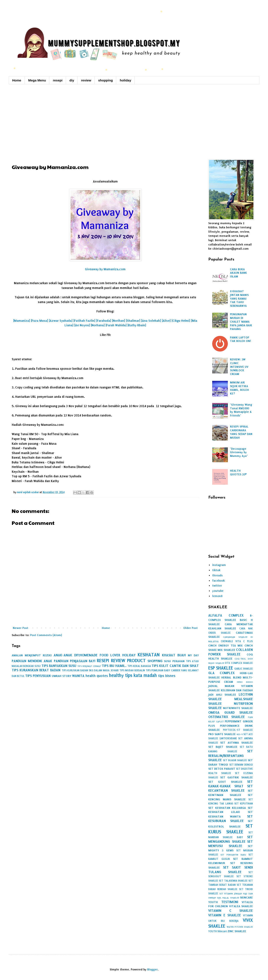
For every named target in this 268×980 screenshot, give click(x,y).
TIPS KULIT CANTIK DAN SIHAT (175, 666)
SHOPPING (155, 661)
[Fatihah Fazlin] (84, 321)
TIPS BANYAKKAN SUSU (59, 666)
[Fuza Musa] (39, 321)
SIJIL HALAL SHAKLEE (228, 898)
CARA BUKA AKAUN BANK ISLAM (238, 273)
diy (72, 80)
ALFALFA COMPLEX (226, 615)
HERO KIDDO (245, 682)
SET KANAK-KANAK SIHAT (231, 784)
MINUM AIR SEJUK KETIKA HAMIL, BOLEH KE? (239, 388)
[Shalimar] (133, 321)
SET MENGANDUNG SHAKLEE (231, 839)
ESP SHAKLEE (221, 668)
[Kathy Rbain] (137, 325)
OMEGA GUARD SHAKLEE (231, 712)
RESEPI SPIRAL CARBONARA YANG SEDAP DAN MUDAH (241, 432)
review (86, 80)
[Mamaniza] (22, 321)
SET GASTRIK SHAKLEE (237, 777)
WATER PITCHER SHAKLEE (240, 927)
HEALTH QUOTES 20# (238, 473)
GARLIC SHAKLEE (244, 669)
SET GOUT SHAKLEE (225, 782)
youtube (218, 591)
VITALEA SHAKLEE (241, 906)
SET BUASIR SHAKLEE (235, 760)
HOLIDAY (129, 655)
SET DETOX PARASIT (222, 769)
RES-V (240, 734)
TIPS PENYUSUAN (38, 676)
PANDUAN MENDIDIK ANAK (32, 661)
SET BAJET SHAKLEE (223, 747)
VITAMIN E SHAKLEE (225, 915)
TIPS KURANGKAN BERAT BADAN (36, 670)
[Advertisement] (134, 121)
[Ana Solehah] (151, 321)
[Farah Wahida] (116, 325)
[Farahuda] (104, 321)
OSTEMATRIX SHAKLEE (227, 717)
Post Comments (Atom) (46, 635)
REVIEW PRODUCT (128, 661)
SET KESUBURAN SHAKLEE (231, 819)
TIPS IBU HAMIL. (114, 666)
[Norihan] (119, 321)
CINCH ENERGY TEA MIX (225, 646)
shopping (106, 80)
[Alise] (166, 321)
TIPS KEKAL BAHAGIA (139, 666)
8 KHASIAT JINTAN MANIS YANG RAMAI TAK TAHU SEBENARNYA (239, 298)
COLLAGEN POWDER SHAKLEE (231, 652)
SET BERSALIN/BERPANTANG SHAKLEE (231, 756)
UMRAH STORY (61, 676)
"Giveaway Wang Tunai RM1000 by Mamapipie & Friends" (241, 410)
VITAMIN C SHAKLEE (231, 911)
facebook (218, 581)
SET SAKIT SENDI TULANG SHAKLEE (231, 870)
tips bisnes (167, 676)
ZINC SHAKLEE (237, 931)
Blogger (152, 969)
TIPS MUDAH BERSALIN (132, 670)
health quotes (97, 676)
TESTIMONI (230, 902)
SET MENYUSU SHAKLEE (231, 844)
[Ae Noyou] (82, 325)
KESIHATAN (149, 655)
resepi (58, 80)
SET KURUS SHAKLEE (231, 829)
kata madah (145, 675)
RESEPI (103, 661)
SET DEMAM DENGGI (241, 765)
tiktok (216, 570)
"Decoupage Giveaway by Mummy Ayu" (239, 452)
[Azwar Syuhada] (61, 321)
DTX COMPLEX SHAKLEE (239, 663)
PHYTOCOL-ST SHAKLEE (238, 730)
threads (217, 575)
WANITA (78, 676)
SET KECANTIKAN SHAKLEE (231, 788)
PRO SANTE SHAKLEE (222, 734)
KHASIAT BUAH (174, 655)
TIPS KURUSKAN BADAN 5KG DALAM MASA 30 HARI (90, 670)
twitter (217, 586)
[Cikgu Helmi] (181, 321)
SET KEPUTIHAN (244, 804)
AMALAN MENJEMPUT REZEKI (32, 655)
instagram (219, 565)
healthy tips (121, 675)
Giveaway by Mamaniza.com (105, 269)
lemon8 (217, 596)
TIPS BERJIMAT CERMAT (89, 666)
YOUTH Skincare (218, 931)
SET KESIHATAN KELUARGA (227, 808)
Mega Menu (37, 80)
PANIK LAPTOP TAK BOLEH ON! (240, 339)
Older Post (190, 628)
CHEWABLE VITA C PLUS (237, 641)
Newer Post (21, 628)
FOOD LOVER (110, 655)
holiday (125, 80)
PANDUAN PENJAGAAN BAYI (75, 661)
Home (17, 80)
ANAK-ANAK (63, 655)
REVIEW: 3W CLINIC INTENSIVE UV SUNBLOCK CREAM (239, 367)
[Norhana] (98, 325)
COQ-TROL (240, 659)
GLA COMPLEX (221, 673)
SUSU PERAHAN (174, 661)
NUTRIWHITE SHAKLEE (238, 708)
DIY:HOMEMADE (86, 655)
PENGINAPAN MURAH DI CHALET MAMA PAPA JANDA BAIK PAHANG (241, 322)
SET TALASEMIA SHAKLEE (233, 881)
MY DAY (193, 655)
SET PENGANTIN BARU (233, 855)
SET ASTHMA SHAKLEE (237, 743)
